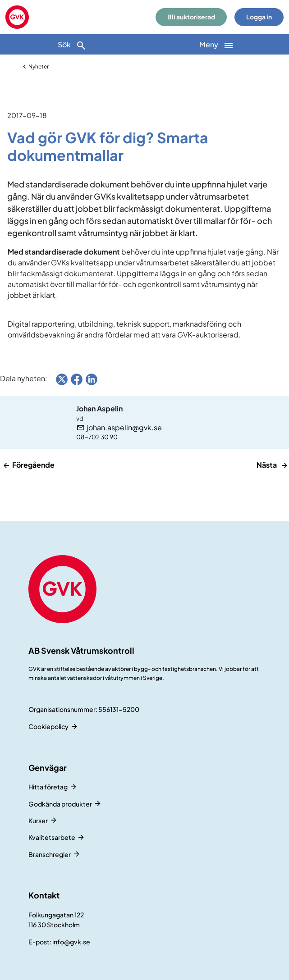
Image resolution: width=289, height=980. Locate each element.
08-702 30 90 (97, 437)
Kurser (38, 820)
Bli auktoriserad (191, 17)
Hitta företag (48, 787)
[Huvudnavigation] (217, 44)
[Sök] (72, 44)
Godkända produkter (60, 804)
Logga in (259, 17)
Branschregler (50, 854)
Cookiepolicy (48, 726)
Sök (72, 45)
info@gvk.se (71, 942)
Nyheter (39, 66)
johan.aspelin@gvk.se (124, 428)
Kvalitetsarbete (52, 837)
